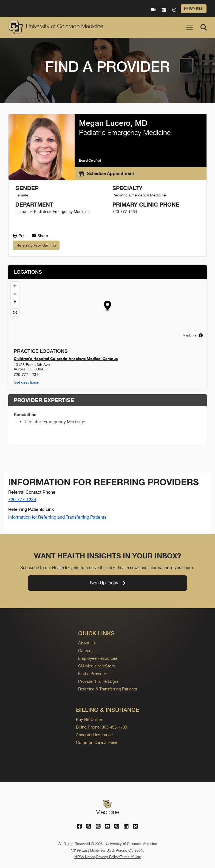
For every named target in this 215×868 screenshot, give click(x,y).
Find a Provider (92, 674)
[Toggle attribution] (201, 335)
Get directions (26, 382)
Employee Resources (98, 658)
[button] (108, 306)
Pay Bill (194, 9)
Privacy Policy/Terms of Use (119, 857)
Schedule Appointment (106, 173)
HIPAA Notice (85, 857)
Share (40, 236)
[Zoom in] (15, 286)
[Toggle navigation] (189, 27)
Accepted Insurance (94, 735)
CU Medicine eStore (97, 666)
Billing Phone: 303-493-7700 (101, 727)
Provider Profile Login (98, 681)
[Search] (204, 27)
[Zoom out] (15, 294)
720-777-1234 (22, 500)
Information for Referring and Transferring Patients (57, 517)
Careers (85, 651)
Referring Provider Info (36, 245)
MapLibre (189, 335)
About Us (87, 643)
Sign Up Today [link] (108, 583)
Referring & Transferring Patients (108, 689)
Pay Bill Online (89, 719)
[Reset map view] (15, 312)
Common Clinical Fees (97, 742)
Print (20, 236)
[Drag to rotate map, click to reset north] (15, 302)
